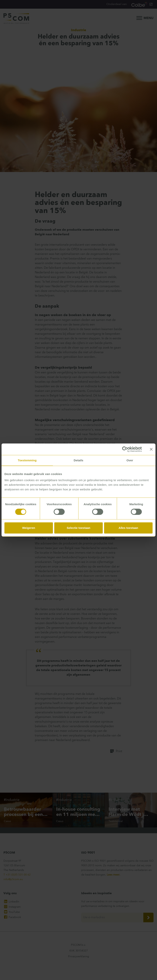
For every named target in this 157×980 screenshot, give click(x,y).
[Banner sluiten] (151, 449)
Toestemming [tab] (27, 460)
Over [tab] (130, 460)
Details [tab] (78, 460)
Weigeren (29, 528)
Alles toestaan (128, 528)
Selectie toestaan (79, 528)
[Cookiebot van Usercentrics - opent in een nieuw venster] (125, 449)
